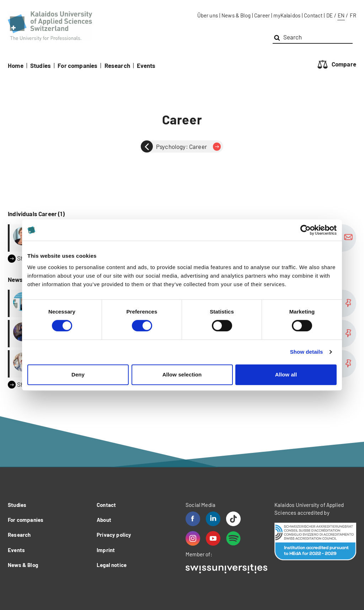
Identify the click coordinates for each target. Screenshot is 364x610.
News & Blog (236, 15)
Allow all (286, 374)
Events (146, 65)
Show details (307, 352)
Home (16, 65)
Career (262, 15)
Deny (78, 374)
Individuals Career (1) (36, 214)
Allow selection (182, 374)
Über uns (208, 15)
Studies (41, 65)
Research (117, 65)
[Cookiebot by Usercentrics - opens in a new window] (306, 230)
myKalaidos (287, 15)
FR (353, 15)
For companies (77, 65)
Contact (313, 15)
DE (330, 15)
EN (341, 15)
